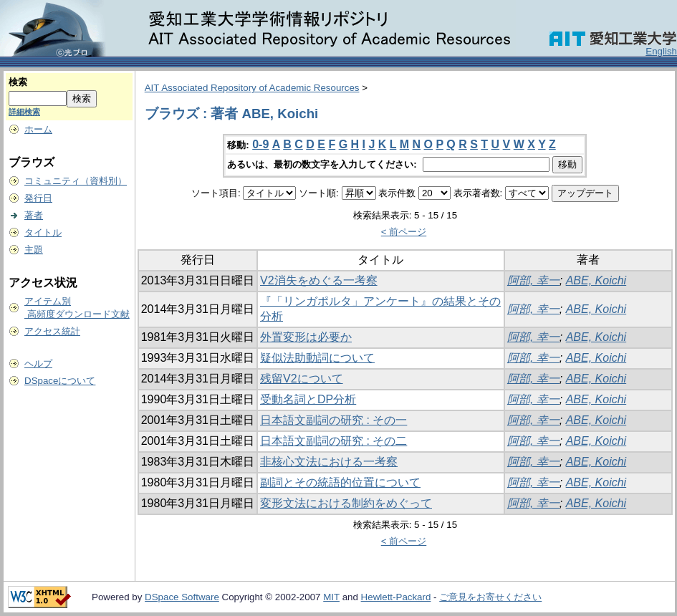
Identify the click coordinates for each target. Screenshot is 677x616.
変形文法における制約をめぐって (346, 503)
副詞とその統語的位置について (340, 482)
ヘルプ (38, 364)
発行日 (38, 198)
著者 (34, 215)
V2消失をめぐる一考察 (319, 280)
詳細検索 (24, 112)
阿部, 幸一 (533, 280)
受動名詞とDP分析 (308, 399)
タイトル (43, 232)
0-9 (260, 144)
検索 (18, 82)
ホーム (38, 129)
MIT (331, 597)
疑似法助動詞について (317, 358)
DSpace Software (182, 597)
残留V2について (302, 379)
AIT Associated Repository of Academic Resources (252, 88)
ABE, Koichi (596, 280)
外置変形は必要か (306, 337)
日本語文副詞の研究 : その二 (333, 441)
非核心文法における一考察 (329, 462)
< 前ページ (404, 232)
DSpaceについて (60, 381)
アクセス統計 (52, 331)
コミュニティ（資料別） (76, 181)
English (661, 51)
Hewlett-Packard (396, 597)
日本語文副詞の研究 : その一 (333, 420)
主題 (34, 250)
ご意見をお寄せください (490, 597)
